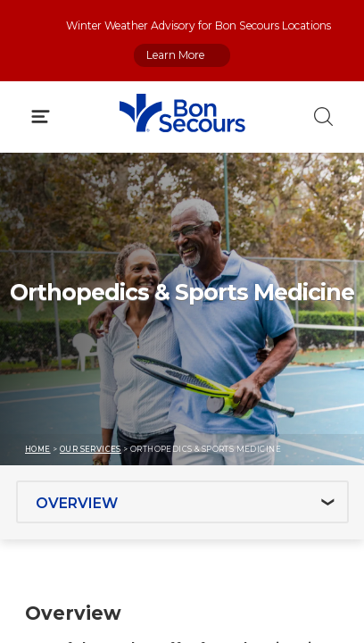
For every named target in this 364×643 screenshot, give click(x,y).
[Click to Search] (323, 117)
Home (38, 449)
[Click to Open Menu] (41, 117)
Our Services (91, 449)
